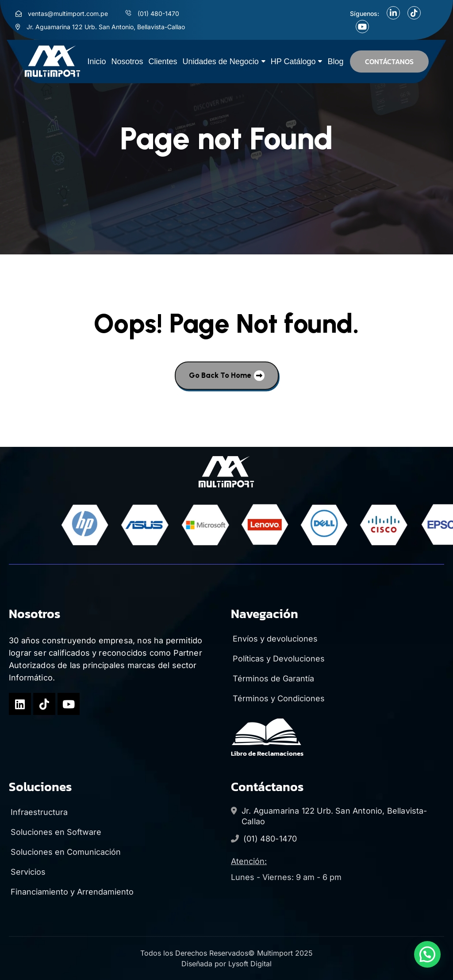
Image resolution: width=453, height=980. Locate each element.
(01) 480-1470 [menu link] (158, 13)
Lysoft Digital (250, 964)
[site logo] (53, 62)
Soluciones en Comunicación (65, 852)
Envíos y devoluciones (274, 639)
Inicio (97, 61)
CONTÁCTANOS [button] (389, 61)
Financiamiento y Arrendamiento (71, 892)
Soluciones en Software (55, 832)
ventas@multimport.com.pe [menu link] (68, 13)
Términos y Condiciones (278, 698)
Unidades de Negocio (221, 61)
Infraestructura (38, 812)
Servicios (27, 872)
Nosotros (127, 61)
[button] (427, 954)
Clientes (163, 61)
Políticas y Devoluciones (278, 659)
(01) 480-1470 (270, 839)
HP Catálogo (293, 61)
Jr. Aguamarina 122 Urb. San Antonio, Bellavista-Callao (334, 816)
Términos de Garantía (273, 678)
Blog (335, 61)
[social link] (393, 13)
